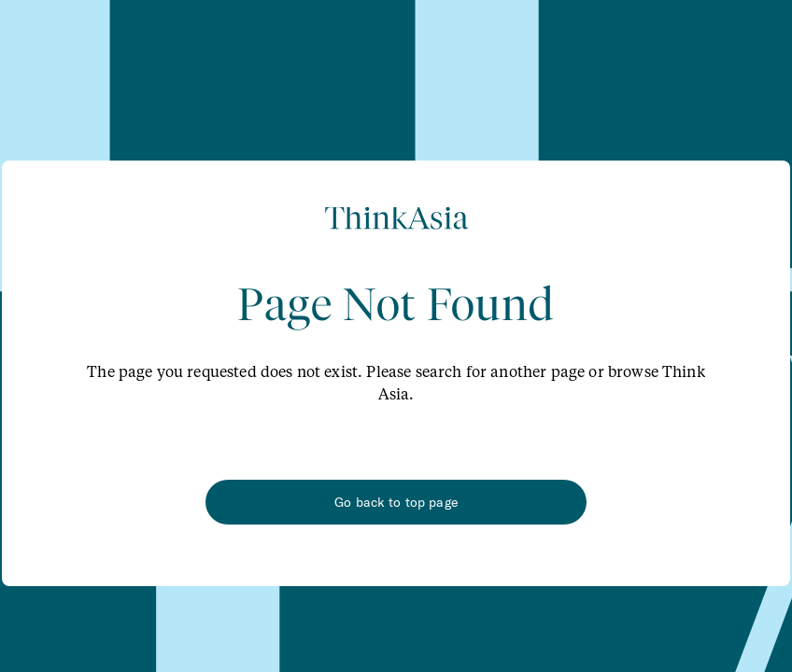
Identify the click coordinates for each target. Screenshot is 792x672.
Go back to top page (396, 502)
